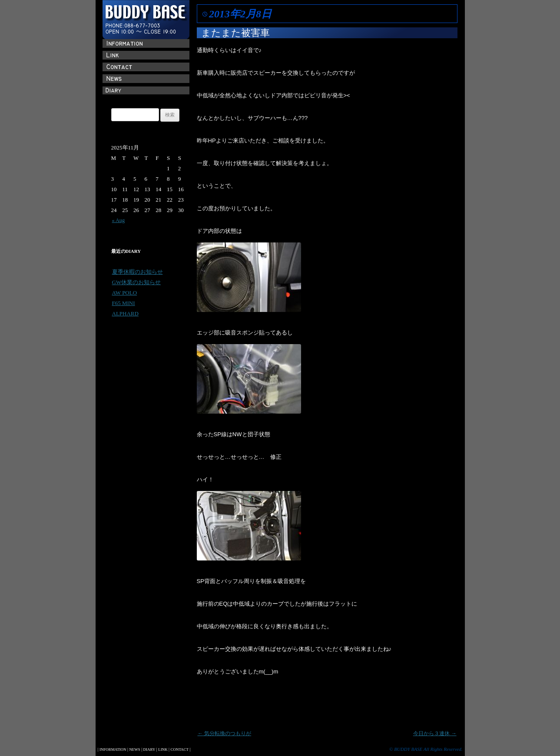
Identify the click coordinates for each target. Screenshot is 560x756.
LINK (163, 749)
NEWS (134, 749)
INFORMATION (113, 749)
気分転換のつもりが (225, 733)
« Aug (119, 220)
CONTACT (180, 749)
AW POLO (125, 293)
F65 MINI (124, 303)
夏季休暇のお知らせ (138, 272)
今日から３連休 (435, 733)
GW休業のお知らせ (137, 282)
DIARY (149, 749)
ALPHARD (125, 313)
